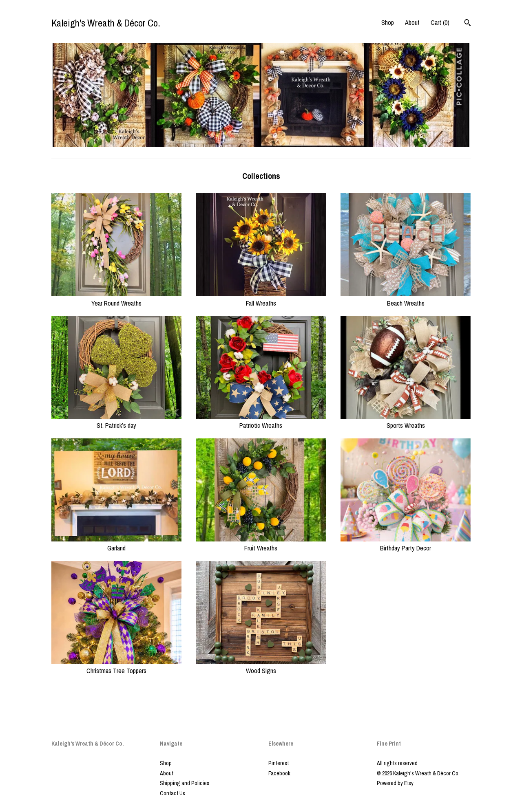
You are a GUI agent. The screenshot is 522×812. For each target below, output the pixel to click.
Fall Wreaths (261, 298)
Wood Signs (261, 666)
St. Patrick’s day (116, 421)
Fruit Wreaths (261, 544)
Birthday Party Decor (406, 544)
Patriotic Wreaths (261, 421)
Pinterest (279, 763)
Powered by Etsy (395, 783)
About (412, 22)
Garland (116, 544)
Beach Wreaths (406, 298)
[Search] (468, 24)
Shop (388, 22)
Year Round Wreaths (116, 298)
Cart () (440, 22)
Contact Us (173, 793)
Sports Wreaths (406, 421)
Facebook (279, 773)
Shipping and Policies (185, 783)
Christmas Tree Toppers (116, 666)
